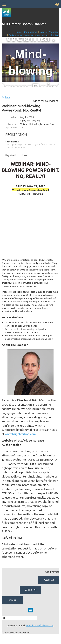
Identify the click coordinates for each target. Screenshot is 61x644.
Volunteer (54, 32)
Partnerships (15, 35)
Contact (55, 35)
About (45, 35)
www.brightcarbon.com (20, 434)
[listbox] (46, 101)
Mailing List (30, 590)
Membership (31, 32)
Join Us (12, 600)
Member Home (32, 35)
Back (8, 97)
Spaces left (11, 127)
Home (19, 32)
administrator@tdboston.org (40, 626)
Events (43, 32)
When (14, 117)
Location (13, 124)
